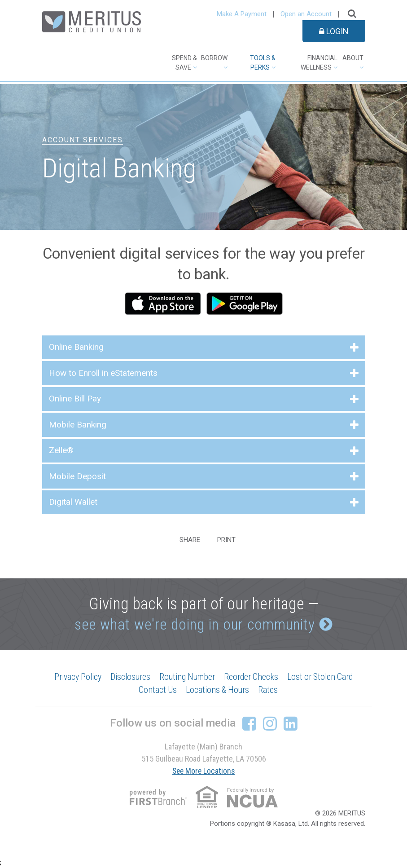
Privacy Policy (74, 677)
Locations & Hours (217, 691)
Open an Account (306, 14)
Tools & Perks (263, 63)
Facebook (249, 724)
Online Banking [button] (76, 347)
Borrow (214, 58)
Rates (269, 691)
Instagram (270, 724)
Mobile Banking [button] (78, 425)
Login (334, 31)
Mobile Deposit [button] (77, 476)
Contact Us (156, 691)
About (353, 58)
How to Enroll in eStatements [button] (103, 373)
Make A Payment (242, 14)
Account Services (83, 140)
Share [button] (190, 540)
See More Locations (204, 771)
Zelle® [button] (61, 450)
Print (228, 540)
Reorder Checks (253, 677)
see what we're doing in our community (194, 624)
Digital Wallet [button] (73, 502)
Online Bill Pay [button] (75, 399)
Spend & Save (184, 63)
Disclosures (128, 677)
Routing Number (187, 677)
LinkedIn (291, 724)
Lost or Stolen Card (324, 677)
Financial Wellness (319, 63)
